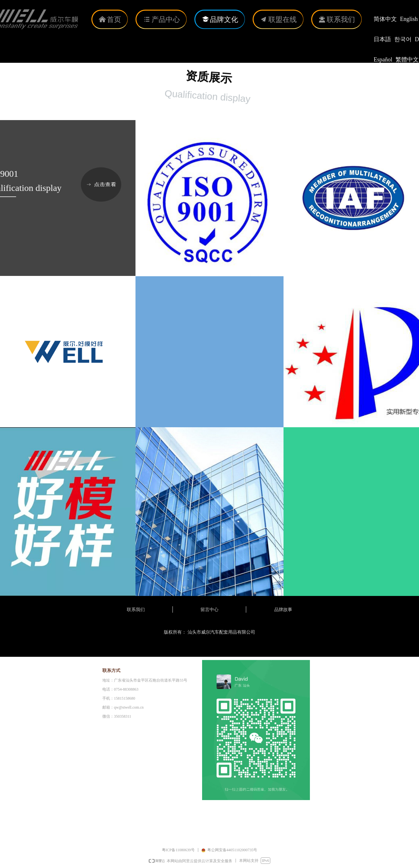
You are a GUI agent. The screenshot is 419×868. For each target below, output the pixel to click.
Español (383, 60)
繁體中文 (407, 60)
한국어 (403, 39)
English (409, 19)
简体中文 (385, 19)
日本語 (382, 39)
